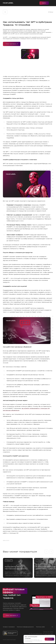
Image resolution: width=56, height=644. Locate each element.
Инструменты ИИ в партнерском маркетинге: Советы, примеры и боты (16, 568)
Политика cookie (40, 627)
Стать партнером (12, 44)
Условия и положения (9, 627)
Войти (44, 3)
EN (52, 627)
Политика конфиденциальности (25, 627)
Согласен (49, 639)
